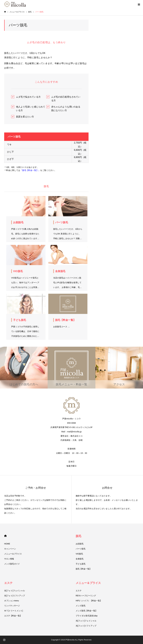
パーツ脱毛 (81, 549)
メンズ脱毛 (81, 606)
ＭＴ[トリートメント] (14, 611)
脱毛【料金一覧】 (84, 569)
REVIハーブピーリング (86, 596)
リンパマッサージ (12, 606)
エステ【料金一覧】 (13, 616)
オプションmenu (12, 601)
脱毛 (78, 536)
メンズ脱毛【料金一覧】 (86, 611)
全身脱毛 (80, 559)
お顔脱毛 (80, 544)
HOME (5, 536)
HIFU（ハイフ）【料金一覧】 (89, 601)
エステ (8, 583)
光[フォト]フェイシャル (15, 591)
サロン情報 (9, 559)
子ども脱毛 (81, 564)
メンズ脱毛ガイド (12, 564)
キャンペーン (10, 549)
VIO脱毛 (79, 554)
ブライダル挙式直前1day (87, 616)
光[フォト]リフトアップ (15, 596)
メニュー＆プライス (13, 554)
